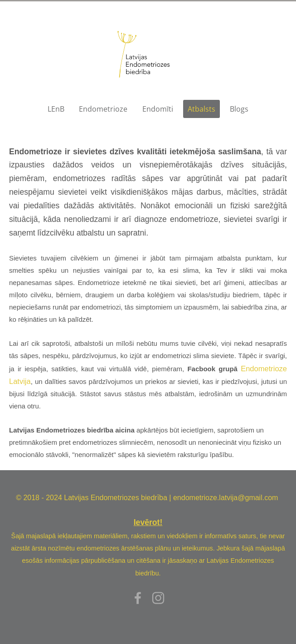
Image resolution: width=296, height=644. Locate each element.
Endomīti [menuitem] (158, 109)
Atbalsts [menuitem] (201, 109)
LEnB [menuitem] (56, 109)
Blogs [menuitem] (239, 109)
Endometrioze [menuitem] (103, 109)
